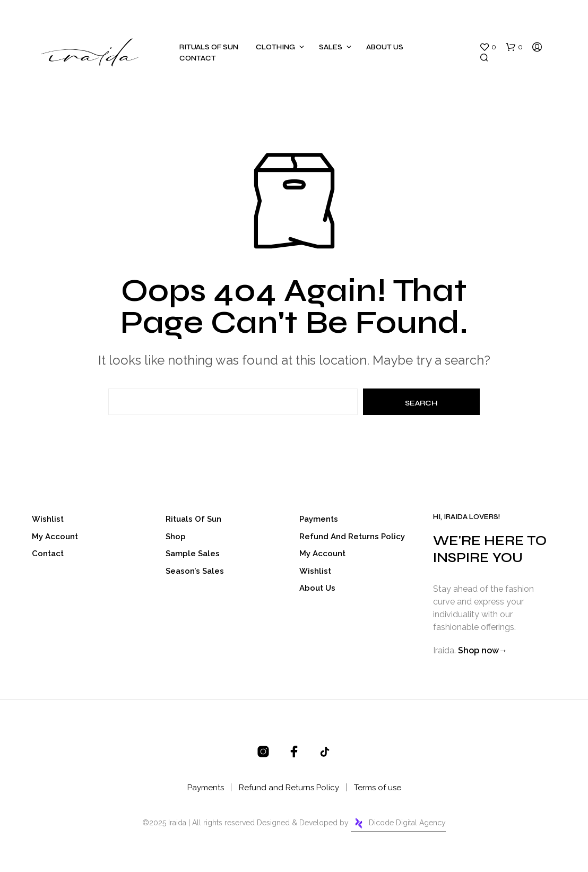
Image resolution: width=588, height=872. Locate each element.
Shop (176, 537)
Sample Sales (193, 554)
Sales (331, 47)
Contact (198, 58)
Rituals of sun (209, 47)
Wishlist (48, 519)
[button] (488, 47)
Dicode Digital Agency (398, 823)
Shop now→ (483, 650)
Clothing (275, 47)
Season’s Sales (195, 571)
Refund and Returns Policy (352, 537)
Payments (319, 519)
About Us (385, 47)
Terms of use (378, 788)
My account (55, 537)
